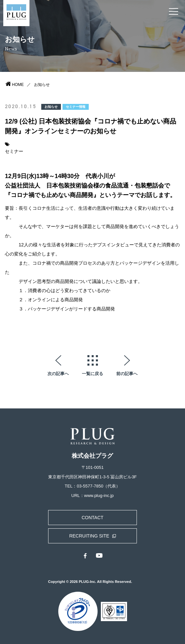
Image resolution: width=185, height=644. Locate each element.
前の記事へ (127, 373)
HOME (18, 85)
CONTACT (92, 518)
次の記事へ (58, 373)
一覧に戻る (92, 373)
